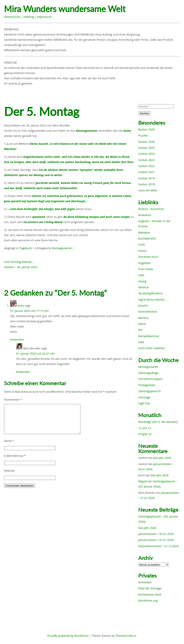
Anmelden (145, 582)
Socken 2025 (146, 148)
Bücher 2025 (146, 129)
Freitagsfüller (147, 385)
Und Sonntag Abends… (19, 262)
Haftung (29, 17)
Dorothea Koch (148, 257)
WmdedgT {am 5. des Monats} (158, 422)
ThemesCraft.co (126, 636)
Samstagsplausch (150, 391)
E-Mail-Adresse (15, 456)
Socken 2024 (146, 154)
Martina (143, 318)
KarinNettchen (148, 312)
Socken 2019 (146, 178)
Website (9, 471)
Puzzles (143, 135)
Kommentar (13, 400)
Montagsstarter (62, 248)
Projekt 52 (145, 434)
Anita (21, 306)
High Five (144, 403)
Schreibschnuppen (150, 379)
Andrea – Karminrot (151, 209)
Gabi (141, 275)
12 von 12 (145, 428)
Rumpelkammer (149, 336)
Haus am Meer (148, 190)
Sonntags (144, 397)
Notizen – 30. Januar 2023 (21, 267)
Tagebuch (26, 248)
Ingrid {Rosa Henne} (151, 300)
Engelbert (145, 263)
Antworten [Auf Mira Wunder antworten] (23, 372)
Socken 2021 (146, 172)
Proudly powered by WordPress (68, 636)
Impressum (44, 17)
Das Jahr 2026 (162, 458)
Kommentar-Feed (150, 595)
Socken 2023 (146, 160)
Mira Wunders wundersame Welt (65, 9)
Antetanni (145, 215)
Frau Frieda (146, 269)
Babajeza (144, 232)
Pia (140, 330)
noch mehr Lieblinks (151, 348)
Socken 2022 (146, 166)
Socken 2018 (146, 184)
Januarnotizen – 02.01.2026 (156, 534)
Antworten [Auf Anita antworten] (17, 339)
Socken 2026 (146, 142)
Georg (142, 281)
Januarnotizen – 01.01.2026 (156, 540)
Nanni (142, 324)
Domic (142, 251)
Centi (142, 244)
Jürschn (143, 306)
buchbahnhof (147, 238)
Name (9, 441)
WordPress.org (148, 601)
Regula (143, 481)
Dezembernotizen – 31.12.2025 (159, 546)
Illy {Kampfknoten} (150, 293)
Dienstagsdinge (148, 373)
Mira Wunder (61, 125)
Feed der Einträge (150, 588)
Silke (141, 342)
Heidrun (144, 287)
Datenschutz (12, 17)
